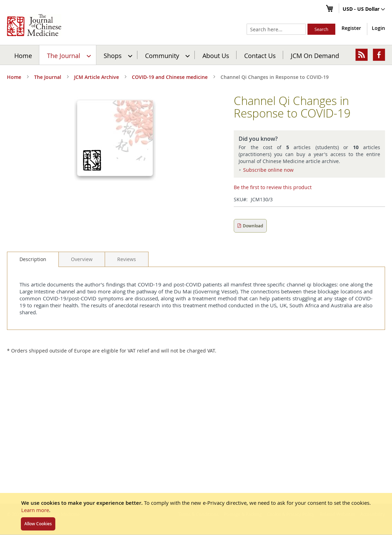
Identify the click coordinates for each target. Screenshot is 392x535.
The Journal (48, 77)
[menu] (196, 55)
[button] (364, 9)
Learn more (35, 510)
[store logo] (34, 25)
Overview (82, 259)
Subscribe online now (268, 170)
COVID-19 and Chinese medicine (170, 77)
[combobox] (276, 29)
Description (33, 259)
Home (23, 55)
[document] (196, 514)
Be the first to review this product (273, 187)
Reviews (127, 259)
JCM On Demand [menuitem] (315, 55)
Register (351, 28)
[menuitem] (68, 55)
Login (378, 28)
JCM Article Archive (97, 77)
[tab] (33, 259)
